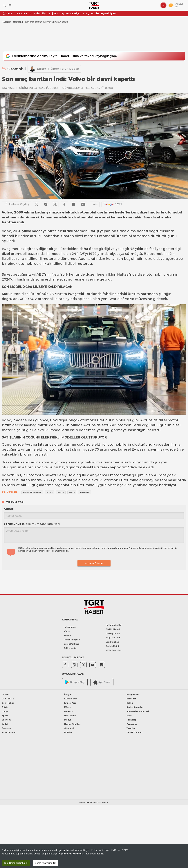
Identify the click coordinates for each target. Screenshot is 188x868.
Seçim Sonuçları (135, 707)
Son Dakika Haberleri (138, 711)
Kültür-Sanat (71, 699)
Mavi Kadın (70, 716)
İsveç (6, 249)
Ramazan (131, 699)
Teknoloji (131, 720)
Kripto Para (70, 703)
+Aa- (94, 204)
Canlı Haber (8, 703)
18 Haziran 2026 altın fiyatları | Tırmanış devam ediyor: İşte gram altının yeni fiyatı (66, 13)
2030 (17, 231)
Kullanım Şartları (114, 625)
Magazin (69, 711)
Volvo (7, 231)
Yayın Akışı (132, 724)
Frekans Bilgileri (72, 640)
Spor (129, 716)
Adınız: (9, 509)
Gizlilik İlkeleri (113, 629)
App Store (102, 682)
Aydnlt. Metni (112, 646)
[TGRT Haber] (94, 5)
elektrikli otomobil (74, 231)
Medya (68, 720)
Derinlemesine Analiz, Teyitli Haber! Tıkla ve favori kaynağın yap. (61, 56)
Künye (67, 631)
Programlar (133, 695)
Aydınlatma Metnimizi (72, 854)
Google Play (75, 682)
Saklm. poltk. (70, 648)
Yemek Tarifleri (134, 732)
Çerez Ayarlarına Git (45, 863)
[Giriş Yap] (163, 5)
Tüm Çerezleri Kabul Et (16, 863)
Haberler (6, 22)
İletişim (67, 636)
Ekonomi (7, 720)
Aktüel (5, 695)
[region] (94, 856)
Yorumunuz (32, 524)
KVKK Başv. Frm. (114, 650)
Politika (68, 732)
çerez (62, 850)
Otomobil (18, 22)
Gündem (6, 728)
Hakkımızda (70, 627)
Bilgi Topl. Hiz (113, 638)
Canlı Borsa (8, 699)
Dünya (5, 711)
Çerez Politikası (72, 644)
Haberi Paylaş (16, 204)
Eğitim (5, 716)
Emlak (5, 724)
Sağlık (130, 703)
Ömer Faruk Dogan (65, 69)
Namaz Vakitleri (72, 724)
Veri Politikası (113, 642)
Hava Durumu (9, 732)
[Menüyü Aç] (10, 5)
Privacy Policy (113, 634)
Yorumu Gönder (94, 563)
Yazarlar (131, 728)
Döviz (5, 707)
